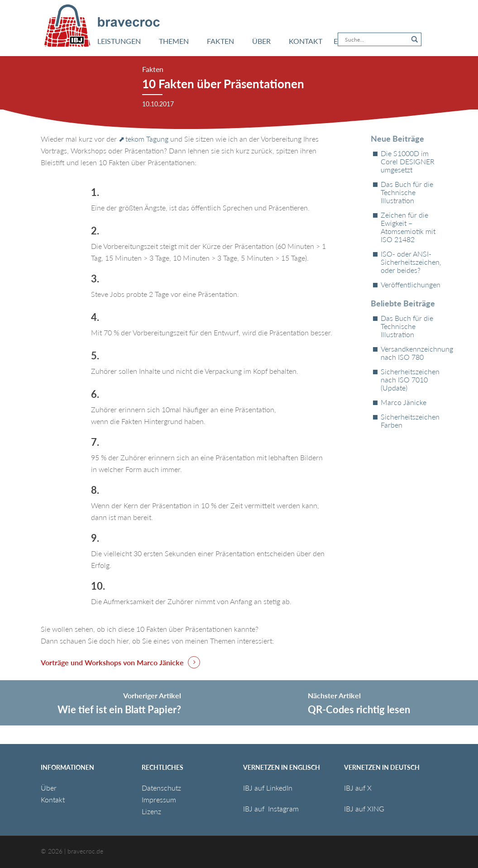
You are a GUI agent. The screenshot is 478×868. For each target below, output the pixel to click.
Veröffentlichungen (409, 285)
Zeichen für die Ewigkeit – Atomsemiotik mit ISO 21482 (408, 227)
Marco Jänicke (404, 402)
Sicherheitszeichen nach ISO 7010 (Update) (409, 380)
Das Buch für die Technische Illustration (407, 192)
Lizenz (151, 811)
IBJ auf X (358, 788)
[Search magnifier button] (415, 39)
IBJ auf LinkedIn (269, 788)
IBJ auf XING (364, 808)
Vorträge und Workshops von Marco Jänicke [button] (112, 662)
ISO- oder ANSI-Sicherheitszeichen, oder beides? (409, 262)
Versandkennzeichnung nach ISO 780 (409, 353)
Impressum (159, 799)
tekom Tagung (147, 139)
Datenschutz (161, 788)
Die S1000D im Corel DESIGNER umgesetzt (408, 162)
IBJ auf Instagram (272, 808)
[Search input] (375, 39)
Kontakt (53, 799)
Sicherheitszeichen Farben (409, 421)
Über (49, 788)
